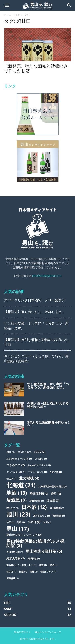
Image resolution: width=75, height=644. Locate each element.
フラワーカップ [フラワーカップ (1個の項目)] (37, 472)
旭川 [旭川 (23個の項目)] (18, 514)
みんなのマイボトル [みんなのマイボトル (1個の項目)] (39, 465)
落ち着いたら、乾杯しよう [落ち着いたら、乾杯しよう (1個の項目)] (21, 565)
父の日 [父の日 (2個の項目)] (34, 522)
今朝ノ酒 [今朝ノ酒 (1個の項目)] (56, 472)
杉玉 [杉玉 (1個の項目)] (10, 522)
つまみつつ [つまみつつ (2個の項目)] (16, 465)
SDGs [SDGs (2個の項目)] (40, 452)
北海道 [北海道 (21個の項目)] (21, 485)
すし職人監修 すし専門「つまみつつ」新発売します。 (48, 386)
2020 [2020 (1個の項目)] (10, 452)
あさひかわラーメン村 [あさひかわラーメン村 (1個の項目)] (19, 459)
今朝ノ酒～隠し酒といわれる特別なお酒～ (48, 405)
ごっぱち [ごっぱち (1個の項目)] (41, 459)
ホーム (8, 15)
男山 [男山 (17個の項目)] (18, 529)
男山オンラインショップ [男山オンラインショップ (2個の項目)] (24, 535)
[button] (69, 5)
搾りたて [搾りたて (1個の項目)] (12, 508)
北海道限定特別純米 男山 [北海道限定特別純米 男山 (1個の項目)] (52, 487)
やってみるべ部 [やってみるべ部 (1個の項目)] (16, 472)
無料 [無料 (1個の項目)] (21, 522)
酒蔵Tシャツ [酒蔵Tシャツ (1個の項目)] (48, 572)
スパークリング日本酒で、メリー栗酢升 (35, 300)
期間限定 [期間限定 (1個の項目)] (59, 516)
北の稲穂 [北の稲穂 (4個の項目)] (29, 478)
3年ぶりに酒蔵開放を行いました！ (49, 424)
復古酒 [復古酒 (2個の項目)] (53, 500)
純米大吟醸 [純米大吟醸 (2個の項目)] (16, 558)
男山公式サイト (22, 632)
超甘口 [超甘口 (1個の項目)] (11, 572)
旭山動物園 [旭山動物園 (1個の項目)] (57, 508)
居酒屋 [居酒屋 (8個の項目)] (16, 500)
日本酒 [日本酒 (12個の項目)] (34, 507)
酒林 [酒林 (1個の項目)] (34, 572)
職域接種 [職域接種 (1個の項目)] (34, 559)
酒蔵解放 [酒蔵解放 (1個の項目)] (12, 578)
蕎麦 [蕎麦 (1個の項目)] (43, 565)
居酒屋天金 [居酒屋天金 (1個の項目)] (37, 501)
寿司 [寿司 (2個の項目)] (56, 494)
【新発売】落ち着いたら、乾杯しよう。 (35, 312)
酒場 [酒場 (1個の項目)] (23, 572)
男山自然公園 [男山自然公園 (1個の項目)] (15, 552)
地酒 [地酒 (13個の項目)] (17, 493)
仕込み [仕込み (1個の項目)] (11, 479)
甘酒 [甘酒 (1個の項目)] (47, 522)
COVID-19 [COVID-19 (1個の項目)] (24, 452)
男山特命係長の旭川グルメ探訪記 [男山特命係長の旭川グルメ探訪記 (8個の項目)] (35, 543)
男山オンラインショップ (48, 632)
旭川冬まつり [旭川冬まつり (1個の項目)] (41, 516)
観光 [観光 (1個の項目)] (53, 565)
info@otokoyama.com (47, 276)
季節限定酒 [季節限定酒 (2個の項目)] (39, 494)
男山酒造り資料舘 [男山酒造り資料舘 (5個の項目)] (44, 551)
